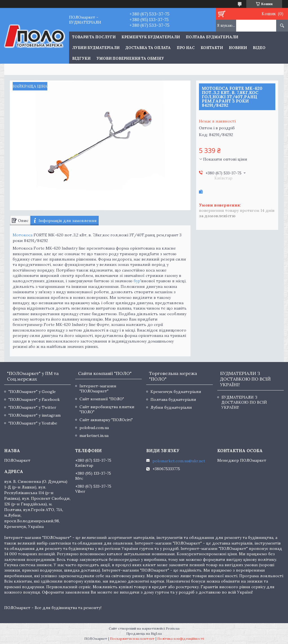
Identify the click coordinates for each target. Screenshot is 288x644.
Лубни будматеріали (96, 48)
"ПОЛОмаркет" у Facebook (34, 399)
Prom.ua (173, 628)
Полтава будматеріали (212, 37)
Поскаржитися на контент (132, 639)
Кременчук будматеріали (151, 37)
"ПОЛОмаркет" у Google (32, 392)
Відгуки (81, 58)
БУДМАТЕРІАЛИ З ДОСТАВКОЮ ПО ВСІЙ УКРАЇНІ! (244, 402)
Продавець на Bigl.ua (144, 633)
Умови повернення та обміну (130, 58)
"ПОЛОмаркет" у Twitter (32, 407)
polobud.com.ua (94, 428)
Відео (259, 48)
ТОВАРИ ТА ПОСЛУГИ (94, 37)
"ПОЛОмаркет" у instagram (35, 415)
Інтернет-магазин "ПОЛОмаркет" (98, 388)
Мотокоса (23, 235)
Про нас (186, 48)
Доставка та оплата (148, 48)
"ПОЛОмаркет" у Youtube (33, 423)
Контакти (212, 48)
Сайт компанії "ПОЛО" (102, 399)
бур (137, 281)
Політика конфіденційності (181, 639)
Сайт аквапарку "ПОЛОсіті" (106, 420)
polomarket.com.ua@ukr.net (179, 461)
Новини (238, 48)
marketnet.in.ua (94, 436)
